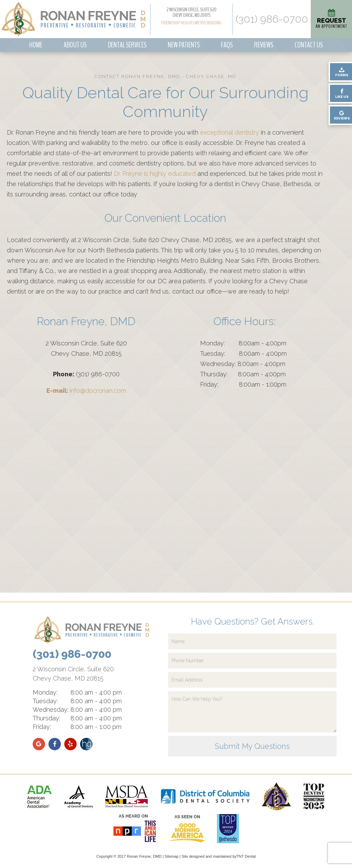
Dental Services (127, 45)
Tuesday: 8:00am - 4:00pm (243, 353)
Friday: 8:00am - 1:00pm (243, 384)
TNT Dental (246, 856)
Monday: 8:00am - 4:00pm (243, 343)
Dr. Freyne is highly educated (155, 174)
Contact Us (309, 45)
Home (36, 45)
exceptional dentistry (230, 132)
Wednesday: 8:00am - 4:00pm (243, 364)
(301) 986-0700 (272, 19)
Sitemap (172, 856)
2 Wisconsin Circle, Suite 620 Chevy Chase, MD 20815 (192, 12)
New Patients (184, 45)
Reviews (264, 45)
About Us (75, 45)
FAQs (227, 45)
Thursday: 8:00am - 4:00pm (243, 374)
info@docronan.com (86, 391)
